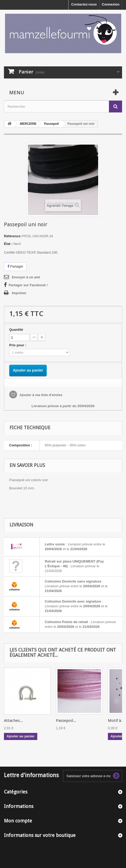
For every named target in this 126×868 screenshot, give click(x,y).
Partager (15, 266)
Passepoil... (66, 721)
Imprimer (19, 293)
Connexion (111, 4)
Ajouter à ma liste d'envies (41, 395)
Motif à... (116, 721)
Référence (12, 236)
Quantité (16, 330)
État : (8, 244)
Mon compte (18, 821)
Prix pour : (19, 345)
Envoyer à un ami (26, 277)
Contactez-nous (84, 4)
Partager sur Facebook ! (28, 285)
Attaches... (13, 721)
